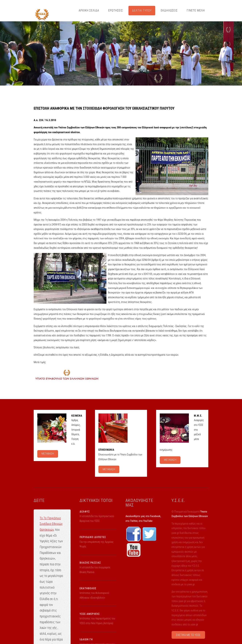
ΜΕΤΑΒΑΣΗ (47, 454)
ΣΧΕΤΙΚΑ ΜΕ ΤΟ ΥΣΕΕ (188, 635)
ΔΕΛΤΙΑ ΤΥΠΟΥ (142, 10)
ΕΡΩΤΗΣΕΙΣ (116, 10)
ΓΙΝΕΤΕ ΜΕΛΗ (196, 10)
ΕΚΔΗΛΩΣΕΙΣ (169, 10)
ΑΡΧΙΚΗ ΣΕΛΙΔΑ (89, 10)
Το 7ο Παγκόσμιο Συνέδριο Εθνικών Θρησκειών (51, 524)
